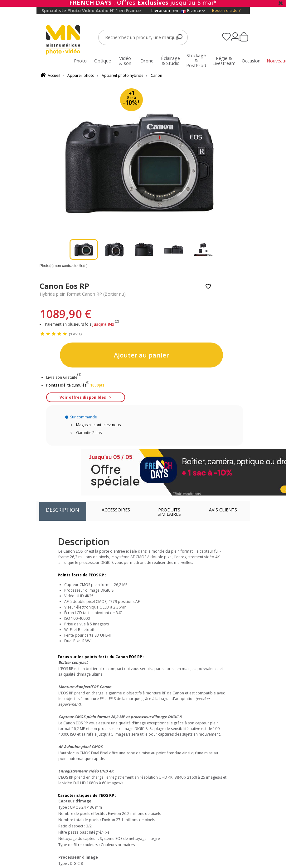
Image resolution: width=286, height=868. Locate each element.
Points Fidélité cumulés (66, 385)
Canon (156, 75)
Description (63, 510)
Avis (223, 510)
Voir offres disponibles (83, 397)
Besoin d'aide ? (226, 10)
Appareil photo (81, 75)
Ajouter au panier (141, 355)
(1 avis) (75, 334)
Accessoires (116, 510)
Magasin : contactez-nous (98, 425)
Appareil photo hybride (123, 75)
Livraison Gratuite (64, 377)
